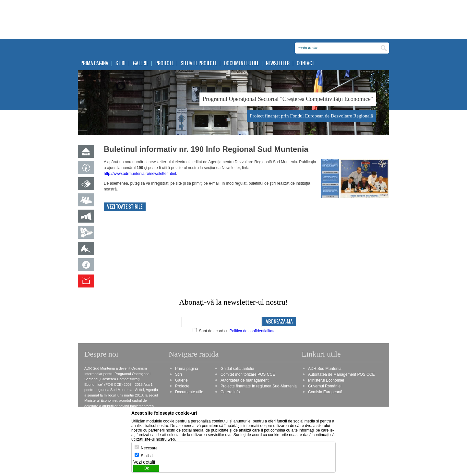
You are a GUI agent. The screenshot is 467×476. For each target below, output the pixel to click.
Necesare (149, 448)
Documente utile (241, 63)
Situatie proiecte (199, 63)
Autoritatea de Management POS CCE (341, 374)
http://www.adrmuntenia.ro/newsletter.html (140, 174)
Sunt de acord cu (234, 331)
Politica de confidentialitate (253, 331)
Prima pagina (94, 63)
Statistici (148, 456)
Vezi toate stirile (125, 207)
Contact (305, 63)
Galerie (141, 63)
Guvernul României (325, 386)
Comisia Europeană (325, 392)
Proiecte (164, 63)
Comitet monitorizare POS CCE (248, 374)
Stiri (120, 63)
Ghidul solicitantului (237, 369)
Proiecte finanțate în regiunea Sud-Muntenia (259, 386)
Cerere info (230, 392)
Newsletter (278, 63)
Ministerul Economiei (326, 380)
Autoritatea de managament (245, 380)
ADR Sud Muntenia (325, 369)
